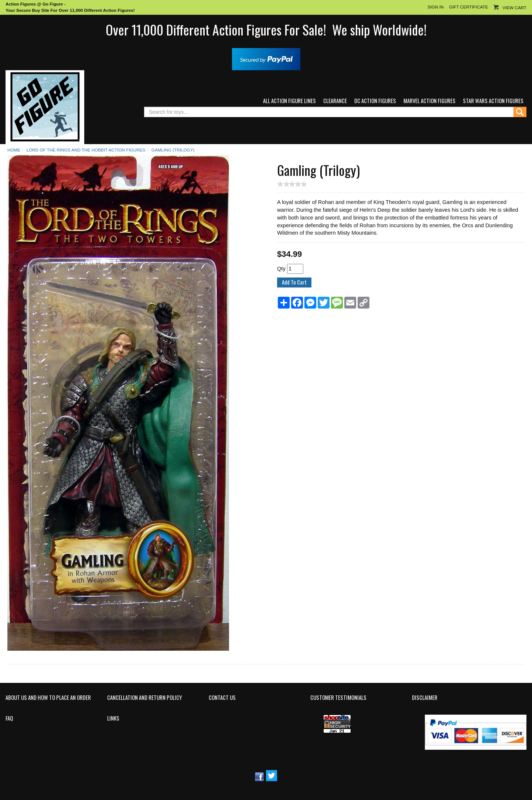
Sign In (436, 7)
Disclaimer (425, 698)
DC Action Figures (375, 101)
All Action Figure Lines (289, 101)
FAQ (9, 718)
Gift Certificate (469, 7)
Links (113, 718)
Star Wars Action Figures (493, 101)
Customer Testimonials (338, 698)
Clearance (335, 101)
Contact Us (222, 698)
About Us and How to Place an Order (48, 698)
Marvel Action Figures (429, 101)
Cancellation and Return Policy (144, 698)
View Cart (514, 8)
